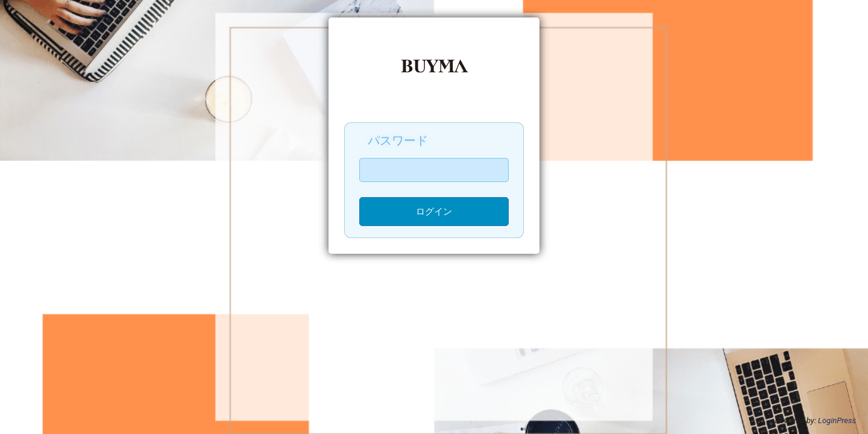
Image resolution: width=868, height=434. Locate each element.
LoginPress (837, 420)
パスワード (398, 140)
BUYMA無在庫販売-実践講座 (434, 72)
